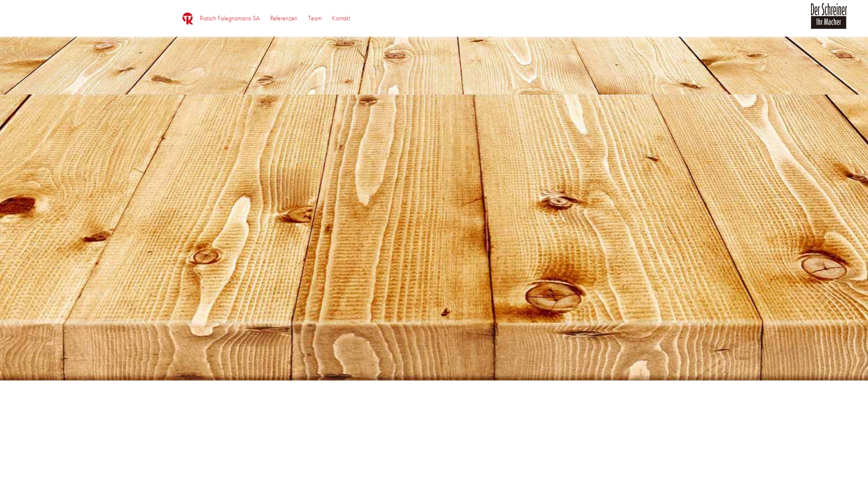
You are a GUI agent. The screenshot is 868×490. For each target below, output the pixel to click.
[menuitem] (230, 18)
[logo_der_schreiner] (829, 21)
